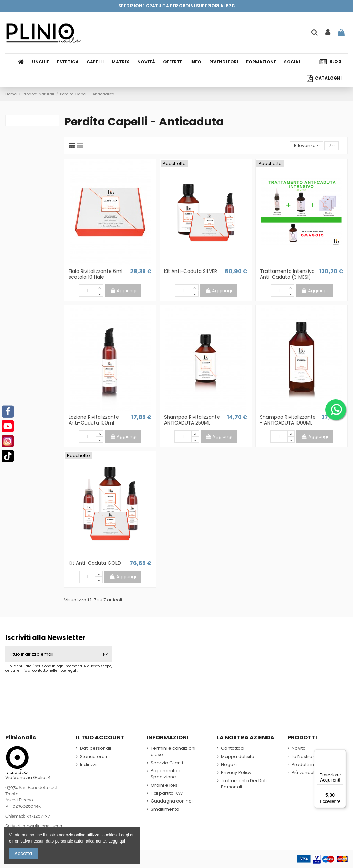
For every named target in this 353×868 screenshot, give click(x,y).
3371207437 (38, 816)
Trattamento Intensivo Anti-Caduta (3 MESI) (287, 274)
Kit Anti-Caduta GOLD (95, 563)
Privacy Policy (236, 773)
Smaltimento (165, 809)
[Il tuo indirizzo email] (52, 654)
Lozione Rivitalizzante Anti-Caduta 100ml (94, 420)
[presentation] (63, 690)
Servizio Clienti (167, 763)
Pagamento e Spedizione (166, 774)
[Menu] (342, 754)
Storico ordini (95, 757)
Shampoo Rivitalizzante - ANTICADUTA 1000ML (288, 420)
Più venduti (304, 773)
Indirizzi (88, 765)
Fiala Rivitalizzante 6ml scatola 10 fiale (95, 274)
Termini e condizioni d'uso (173, 752)
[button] (198, 62)
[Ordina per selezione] (307, 146)
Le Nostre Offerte (310, 757)
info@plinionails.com (43, 826)
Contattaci (233, 748)
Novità (299, 748)
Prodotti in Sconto (311, 765)
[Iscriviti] (106, 654)
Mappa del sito (238, 757)
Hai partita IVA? (168, 793)
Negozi (229, 765)
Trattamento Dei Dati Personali (244, 784)
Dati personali (95, 748)
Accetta (23, 853)
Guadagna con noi (172, 801)
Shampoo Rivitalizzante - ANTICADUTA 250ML (194, 420)
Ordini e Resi (165, 785)
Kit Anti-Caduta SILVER (191, 271)
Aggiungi (123, 291)
